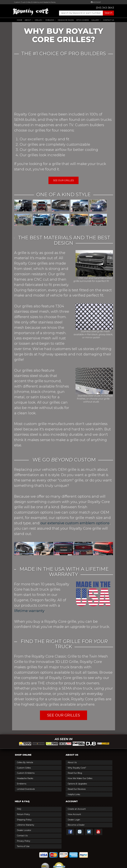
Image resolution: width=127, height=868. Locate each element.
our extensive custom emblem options (75, 523)
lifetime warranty (29, 611)
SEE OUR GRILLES (64, 715)
